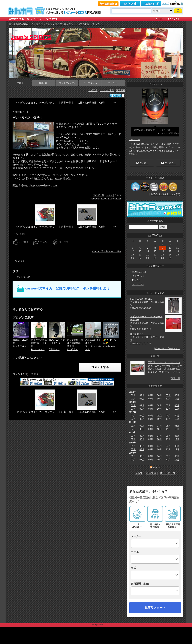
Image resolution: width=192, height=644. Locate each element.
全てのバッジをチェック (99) (165, 194)
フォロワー (168, 163)
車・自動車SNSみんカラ (21, 24)
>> (160, 235)
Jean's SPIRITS (31, 37)
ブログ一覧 (61, 24)
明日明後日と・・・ (140, 334)
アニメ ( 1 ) (138, 285)
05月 (168, 395)
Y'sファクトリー (107, 124)
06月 (177, 405)
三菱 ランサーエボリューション (164, 362)
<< (150, 235)
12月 (177, 439)
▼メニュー (114, 83)
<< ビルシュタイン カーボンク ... (36, 103)
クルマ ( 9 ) (138, 276)
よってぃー (134, 139)
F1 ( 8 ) (136, 280)
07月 (133, 439)
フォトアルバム (67, 83)
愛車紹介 (43, 83)
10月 (159, 419)
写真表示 (121, 90)
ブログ (40, 24)
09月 (151, 399)
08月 (142, 429)
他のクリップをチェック (168, 349)
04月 (159, 416)
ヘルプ (165, 4)
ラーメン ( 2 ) (139, 272)
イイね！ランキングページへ (107, 251)
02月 (142, 426)
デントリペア (23, 277)
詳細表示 (93, 90)
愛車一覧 (175, 378)
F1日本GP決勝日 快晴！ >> (96, 103)
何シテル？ (162, 133)
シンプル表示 (107, 90)
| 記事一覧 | (66, 103)
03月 (151, 426)
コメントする (100, 367)
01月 (133, 405)
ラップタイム (90, 83)
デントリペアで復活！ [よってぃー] (86, 24)
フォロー (142, 163)
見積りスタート (155, 608)
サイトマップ (168, 473)
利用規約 (151, 473)
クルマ (49, 24)
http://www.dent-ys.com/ (44, 186)
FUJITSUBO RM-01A (141, 299)
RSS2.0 (156, 468)
